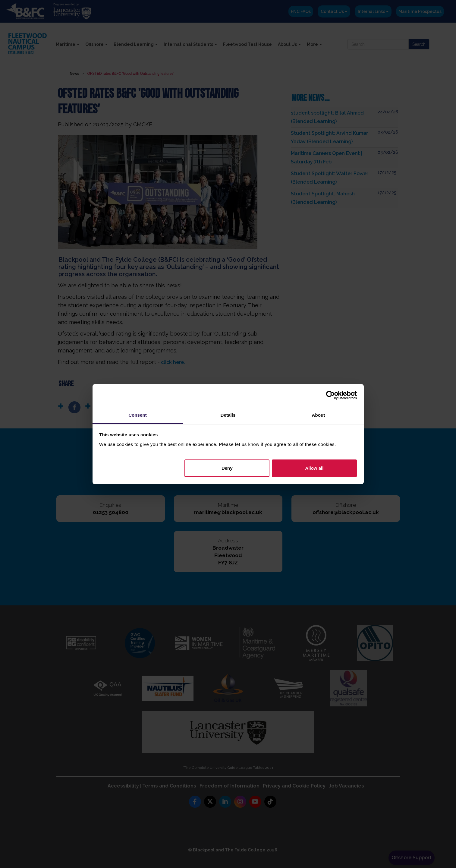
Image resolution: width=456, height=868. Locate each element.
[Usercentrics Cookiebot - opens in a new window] (330, 395)
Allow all (314, 468)
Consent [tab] (138, 415)
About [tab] (319, 415)
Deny (227, 468)
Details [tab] (228, 415)
